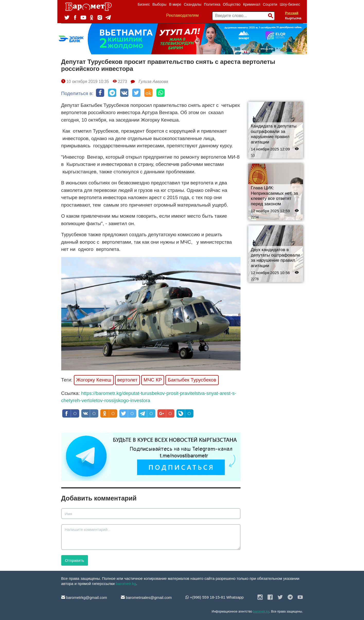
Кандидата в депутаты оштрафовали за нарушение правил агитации (274, 134)
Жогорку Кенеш (94, 380)
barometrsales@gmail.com (146, 597)
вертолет (127, 380)
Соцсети (270, 4)
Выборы (160, 4)
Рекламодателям (182, 15)
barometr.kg (126, 584)
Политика (212, 4)
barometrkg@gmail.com (84, 597)
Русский (292, 13)
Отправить (75, 560)
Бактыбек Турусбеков (192, 380)
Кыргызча (293, 18)
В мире (175, 4)
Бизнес (144, 4)
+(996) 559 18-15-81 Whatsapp (215, 597)
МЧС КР (153, 380)
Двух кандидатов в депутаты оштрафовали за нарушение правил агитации (275, 258)
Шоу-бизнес (290, 4)
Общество (232, 4)
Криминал (252, 4)
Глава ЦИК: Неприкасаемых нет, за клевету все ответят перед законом (274, 196)
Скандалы (193, 4)
